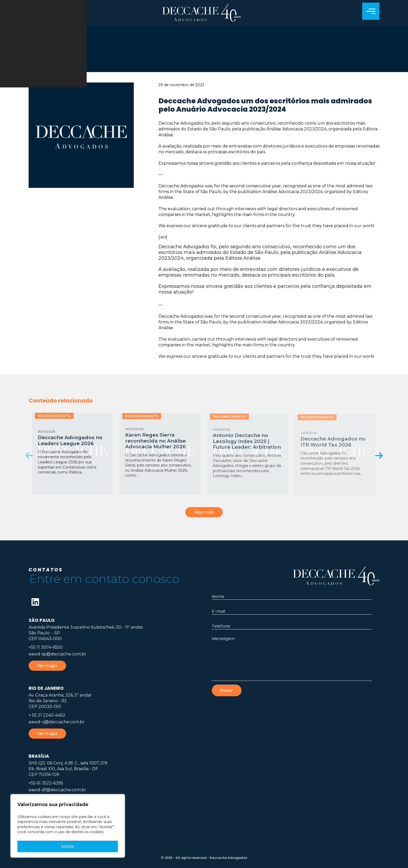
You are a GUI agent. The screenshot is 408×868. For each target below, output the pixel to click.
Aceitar (68, 846)
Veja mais (204, 512)
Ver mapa (47, 666)
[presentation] (29, 455)
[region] (68, 826)
